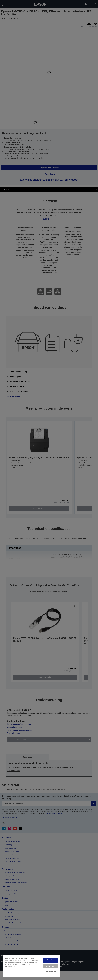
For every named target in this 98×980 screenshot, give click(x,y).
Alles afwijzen (50, 966)
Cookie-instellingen (50, 971)
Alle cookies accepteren (50, 960)
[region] (32, 966)
